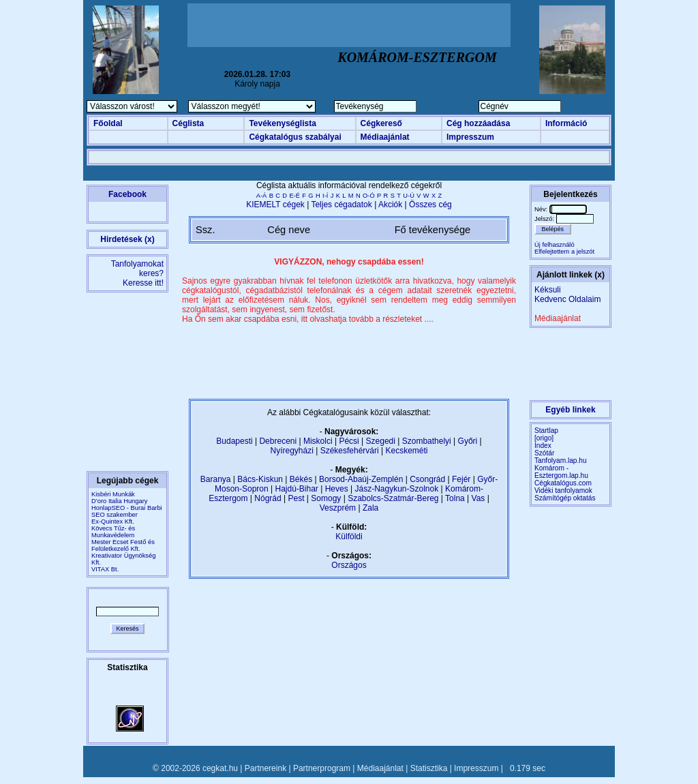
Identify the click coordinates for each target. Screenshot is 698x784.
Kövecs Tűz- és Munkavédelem (113, 532)
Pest (296, 498)
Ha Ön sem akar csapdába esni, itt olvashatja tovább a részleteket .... (308, 319)
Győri (468, 441)
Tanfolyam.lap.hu (561, 461)
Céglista (188, 123)
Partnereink (265, 768)
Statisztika (429, 768)
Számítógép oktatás (565, 498)
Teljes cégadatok (341, 205)
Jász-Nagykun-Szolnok (396, 489)
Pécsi (349, 441)
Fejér (461, 479)
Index (543, 446)
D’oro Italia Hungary (119, 501)
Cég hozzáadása (478, 123)
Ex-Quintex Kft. (113, 522)
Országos (349, 565)
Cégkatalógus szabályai (295, 137)
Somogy (326, 498)
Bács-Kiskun (260, 479)
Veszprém (338, 508)
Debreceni (278, 441)
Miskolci (318, 441)
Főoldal (108, 123)
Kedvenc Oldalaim (567, 299)
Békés (301, 479)
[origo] (544, 438)
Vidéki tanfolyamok (563, 491)
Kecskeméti (406, 451)
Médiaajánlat (385, 137)
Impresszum (470, 137)
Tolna (455, 498)
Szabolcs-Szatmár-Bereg (393, 498)
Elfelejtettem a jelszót (564, 252)
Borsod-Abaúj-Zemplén (361, 479)
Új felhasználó (555, 245)
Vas (479, 498)
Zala (370, 508)
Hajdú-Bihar (297, 489)
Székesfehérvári (350, 451)
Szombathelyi (427, 441)
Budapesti (234, 441)
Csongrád (427, 479)
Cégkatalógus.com (563, 483)
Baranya (216, 479)
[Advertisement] (349, 25)
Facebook (127, 194)
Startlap (546, 431)
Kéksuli (548, 290)
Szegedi (381, 441)
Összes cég (430, 205)
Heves (337, 489)
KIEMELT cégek (275, 205)
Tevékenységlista (283, 123)
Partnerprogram (322, 768)
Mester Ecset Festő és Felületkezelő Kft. (123, 545)
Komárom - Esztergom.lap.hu (561, 472)
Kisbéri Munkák (113, 494)
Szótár (544, 453)
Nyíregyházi (291, 451)
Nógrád (268, 498)
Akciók (390, 205)
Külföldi (349, 537)
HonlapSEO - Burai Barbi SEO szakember (127, 511)
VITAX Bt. (105, 569)
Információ (566, 123)
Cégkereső (381, 123)
